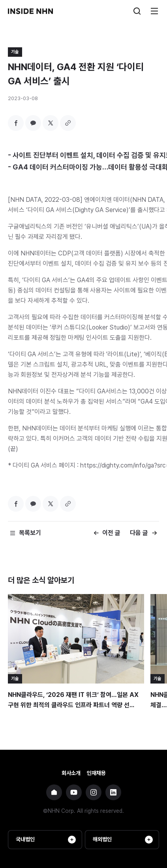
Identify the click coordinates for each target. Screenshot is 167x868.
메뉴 (154, 11)
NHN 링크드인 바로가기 (113, 792)
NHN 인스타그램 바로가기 (94, 792)
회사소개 (71, 773)
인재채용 (96, 773)
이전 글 (111, 533)
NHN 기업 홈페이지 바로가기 (54, 792)
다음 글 (139, 533)
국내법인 (46, 840)
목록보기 (30, 533)
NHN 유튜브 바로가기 (74, 792)
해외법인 (123, 840)
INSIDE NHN (30, 11)
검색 (137, 11)
